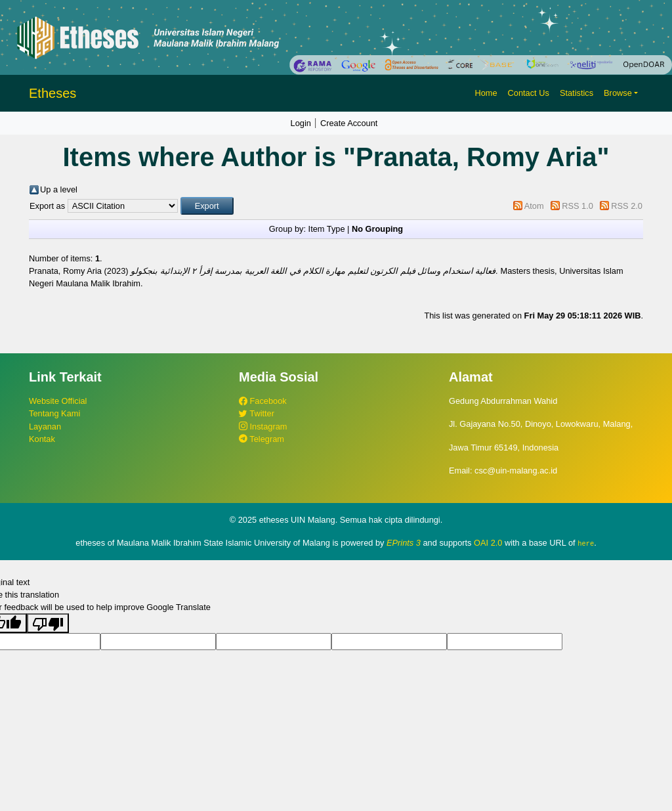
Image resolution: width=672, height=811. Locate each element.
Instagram (263, 427)
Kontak (42, 439)
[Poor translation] (48, 623)
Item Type (327, 229)
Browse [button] (618, 93)
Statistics (577, 93)
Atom (534, 206)
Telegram (262, 439)
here (586, 543)
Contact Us (529, 93)
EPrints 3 (404, 543)
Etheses (52, 93)
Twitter (257, 413)
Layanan (45, 427)
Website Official (58, 401)
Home (486, 93)
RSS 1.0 (577, 206)
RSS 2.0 (627, 206)
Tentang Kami (54, 413)
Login (301, 123)
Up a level (59, 189)
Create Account (349, 123)
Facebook (263, 401)
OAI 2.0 (488, 543)
